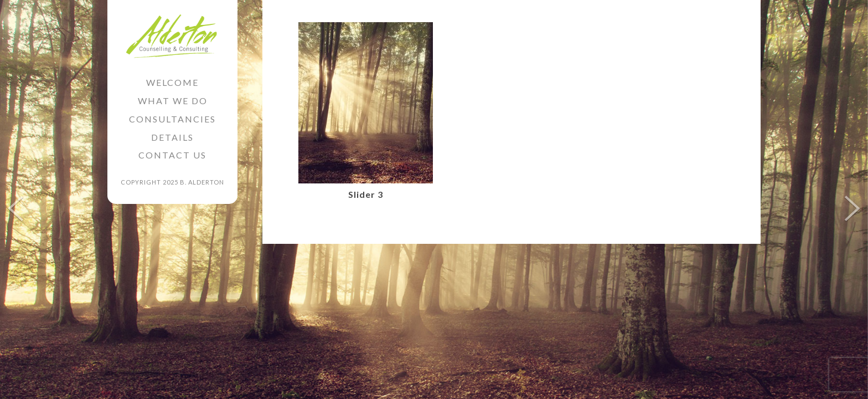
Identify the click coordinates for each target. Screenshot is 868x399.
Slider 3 (366, 194)
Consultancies (172, 119)
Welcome (172, 82)
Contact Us (172, 155)
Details (172, 137)
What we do (173, 101)
